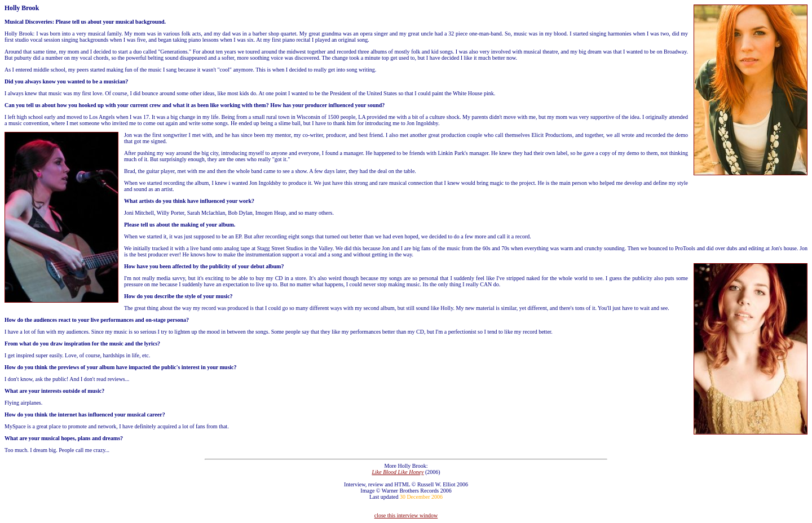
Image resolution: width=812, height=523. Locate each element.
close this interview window (406, 515)
